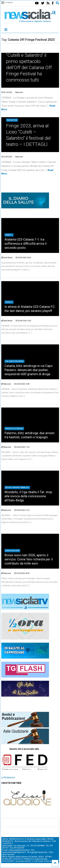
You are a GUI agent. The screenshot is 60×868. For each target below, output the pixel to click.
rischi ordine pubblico (17, 488)
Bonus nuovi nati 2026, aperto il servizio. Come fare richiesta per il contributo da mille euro (29, 559)
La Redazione (8, 777)
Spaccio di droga (14, 429)
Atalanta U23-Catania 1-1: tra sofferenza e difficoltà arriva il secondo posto (25, 244)
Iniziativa (12, 120)
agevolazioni (12, 551)
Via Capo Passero (14, 361)
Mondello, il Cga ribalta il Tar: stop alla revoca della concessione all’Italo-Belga (28, 496)
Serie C (9, 235)
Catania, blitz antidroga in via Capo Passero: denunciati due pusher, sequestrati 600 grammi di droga (28, 370)
